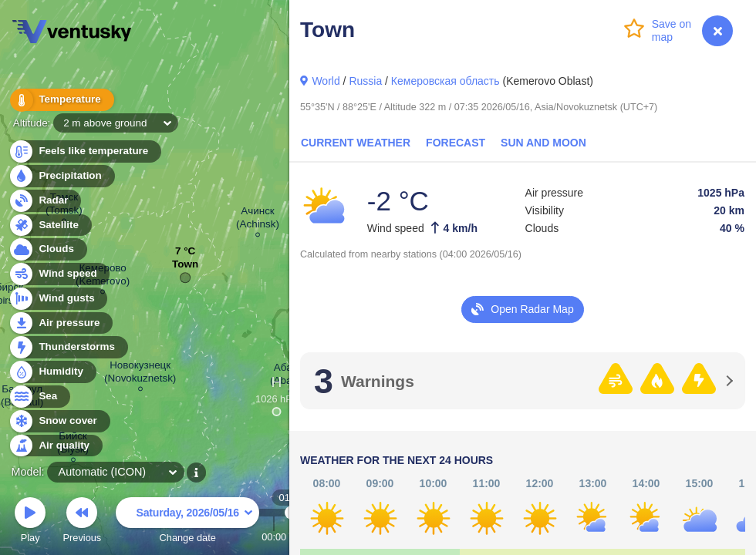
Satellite (50, 225)
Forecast (456, 143)
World (326, 81)
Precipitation (61, 176)
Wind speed (59, 274)
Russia (365, 81)
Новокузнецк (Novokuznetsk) (140, 374)
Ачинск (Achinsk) (258, 220)
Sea (39, 397)
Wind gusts (58, 299)
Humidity (52, 372)
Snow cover (59, 421)
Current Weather (356, 143)
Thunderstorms (68, 347)
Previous (82, 522)
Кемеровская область (445, 81)
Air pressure (61, 323)
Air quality (55, 446)
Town (185, 268)
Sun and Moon (543, 143)
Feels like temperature (84, 151)
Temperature (61, 100)
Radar (45, 201)
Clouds (47, 249)
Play (30, 522)
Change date (187, 522)
